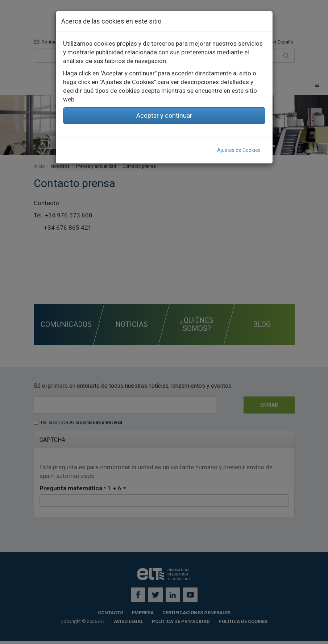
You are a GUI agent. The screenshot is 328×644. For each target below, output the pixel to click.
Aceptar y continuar (164, 115)
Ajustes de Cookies (239, 150)
